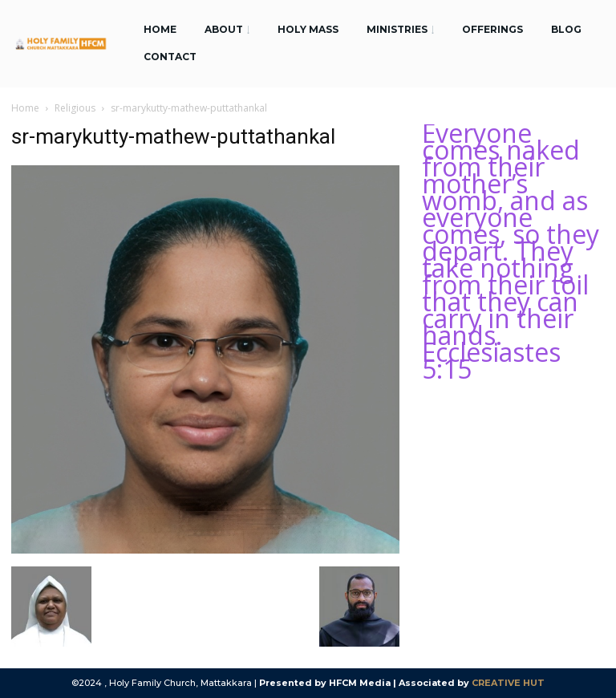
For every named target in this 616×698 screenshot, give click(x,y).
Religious (75, 108)
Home (25, 108)
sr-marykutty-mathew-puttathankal (173, 136)
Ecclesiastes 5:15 (491, 360)
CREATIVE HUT (508, 683)
